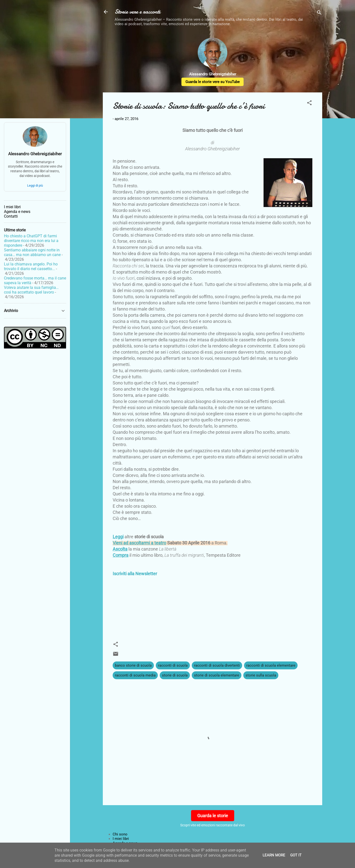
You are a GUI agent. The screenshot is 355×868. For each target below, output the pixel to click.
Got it (296, 855)
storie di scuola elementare (217, 675)
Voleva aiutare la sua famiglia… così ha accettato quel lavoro (31, 290)
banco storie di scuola (133, 665)
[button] (309, 104)
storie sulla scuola (261, 675)
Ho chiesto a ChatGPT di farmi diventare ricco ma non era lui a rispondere (31, 241)
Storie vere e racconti (138, 12)
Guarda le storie (213, 816)
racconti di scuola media (135, 675)
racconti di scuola (173, 665)
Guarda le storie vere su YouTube (213, 82)
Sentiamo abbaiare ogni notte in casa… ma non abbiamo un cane (32, 252)
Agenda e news (17, 212)
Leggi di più (35, 185)
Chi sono (120, 834)
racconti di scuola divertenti (217, 665)
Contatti (11, 216)
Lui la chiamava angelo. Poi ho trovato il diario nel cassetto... (31, 266)
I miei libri (121, 839)
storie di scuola (175, 675)
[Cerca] (319, 13)
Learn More (274, 855)
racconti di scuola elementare (271, 665)
